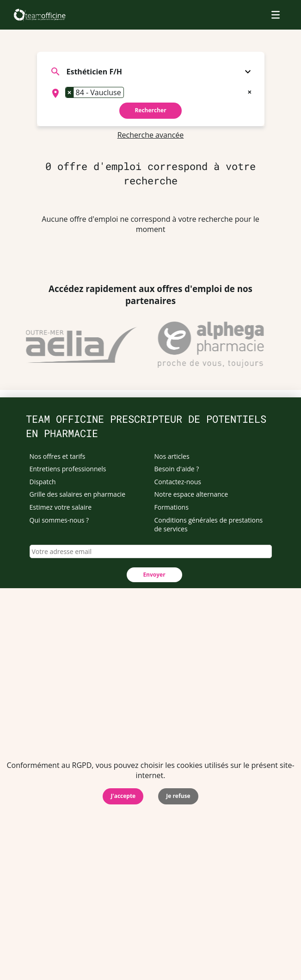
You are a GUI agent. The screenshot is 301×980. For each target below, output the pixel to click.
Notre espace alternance (191, 494)
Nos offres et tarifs (58, 456)
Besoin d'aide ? (177, 469)
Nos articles (172, 456)
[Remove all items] (249, 91)
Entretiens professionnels (68, 469)
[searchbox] (129, 93)
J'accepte (123, 796)
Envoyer (154, 575)
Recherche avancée (151, 135)
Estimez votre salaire (61, 507)
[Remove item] (70, 92)
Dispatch (43, 482)
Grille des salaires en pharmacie (78, 494)
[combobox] (151, 93)
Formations (172, 507)
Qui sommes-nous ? (59, 520)
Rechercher (150, 110)
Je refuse (178, 796)
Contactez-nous (178, 482)
